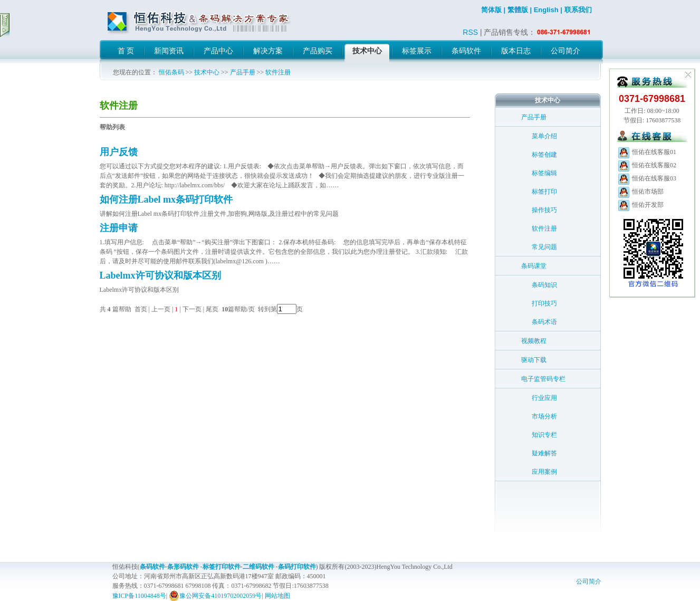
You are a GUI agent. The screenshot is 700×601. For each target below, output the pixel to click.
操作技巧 (544, 210)
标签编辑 (544, 173)
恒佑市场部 (640, 192)
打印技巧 (544, 303)
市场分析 (544, 416)
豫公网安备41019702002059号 (215, 596)
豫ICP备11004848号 (139, 596)
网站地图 (277, 596)
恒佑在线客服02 (647, 165)
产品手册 (243, 72)
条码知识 (544, 285)
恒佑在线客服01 (647, 152)
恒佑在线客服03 (647, 178)
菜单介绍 (544, 136)
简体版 (491, 10)
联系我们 (578, 10)
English (546, 10)
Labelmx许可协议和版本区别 (160, 275)
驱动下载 (534, 360)
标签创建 (544, 155)
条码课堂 (534, 266)
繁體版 (518, 10)
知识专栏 (544, 435)
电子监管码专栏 (543, 379)
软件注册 (278, 72)
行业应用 (544, 398)
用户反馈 (119, 152)
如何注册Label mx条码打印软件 (166, 199)
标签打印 (544, 192)
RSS (470, 32)
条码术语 (544, 322)
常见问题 (544, 247)
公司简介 (589, 581)
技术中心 (207, 72)
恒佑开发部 (640, 205)
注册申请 (119, 228)
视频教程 (534, 341)
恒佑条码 (171, 72)
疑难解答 (544, 453)
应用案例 (544, 472)
